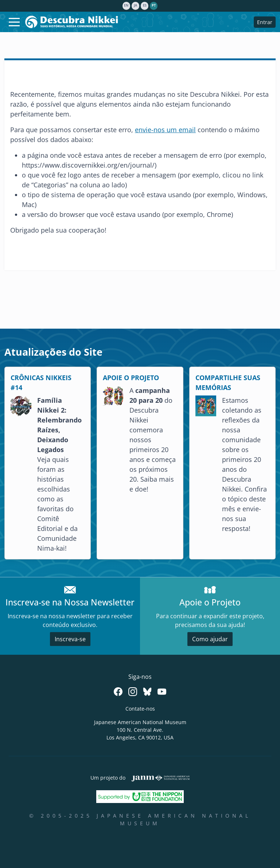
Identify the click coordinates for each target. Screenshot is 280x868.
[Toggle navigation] (14, 22)
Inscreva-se (70, 639)
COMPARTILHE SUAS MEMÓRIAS (228, 383)
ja (135, 5)
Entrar (265, 22)
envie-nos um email (165, 130)
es (145, 5)
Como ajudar (210, 639)
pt (154, 5)
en (126, 5)
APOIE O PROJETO (131, 378)
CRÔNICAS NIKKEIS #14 (41, 383)
